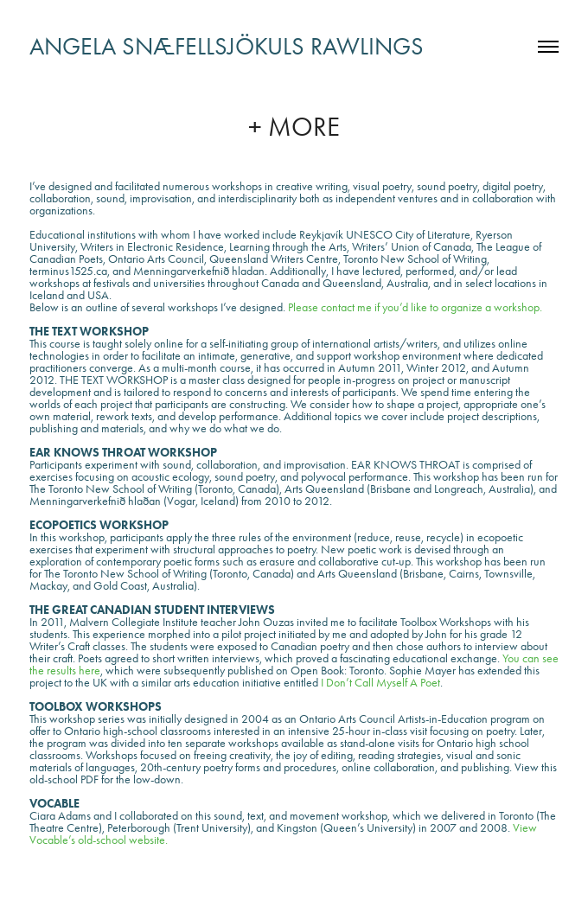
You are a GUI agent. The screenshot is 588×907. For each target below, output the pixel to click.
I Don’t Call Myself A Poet (380, 683)
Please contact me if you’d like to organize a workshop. (414, 307)
